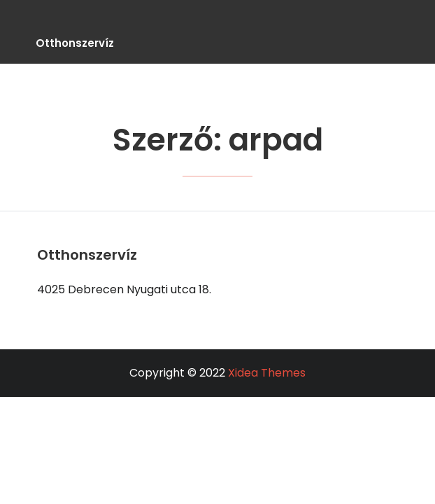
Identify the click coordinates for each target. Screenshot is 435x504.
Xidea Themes (267, 373)
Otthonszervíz (75, 43)
